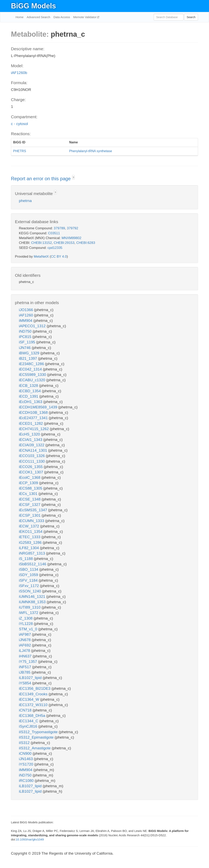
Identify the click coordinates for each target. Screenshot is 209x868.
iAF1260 (26, 315)
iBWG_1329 (30, 353)
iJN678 (25, 640)
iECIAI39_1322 (32, 445)
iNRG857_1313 (32, 553)
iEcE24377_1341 (34, 418)
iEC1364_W (30, 699)
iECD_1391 (29, 396)
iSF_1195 (28, 342)
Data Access (62, 17)
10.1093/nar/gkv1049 (30, 839)
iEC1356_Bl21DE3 (35, 688)
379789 (59, 228)
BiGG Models (33, 6)
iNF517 (26, 667)
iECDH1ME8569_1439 (39, 407)
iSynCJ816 (29, 726)
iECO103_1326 (32, 456)
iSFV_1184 (29, 580)
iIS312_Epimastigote (37, 737)
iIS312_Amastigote (35, 748)
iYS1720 (27, 764)
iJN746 (25, 348)
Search (191, 17)
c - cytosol (20, 124)
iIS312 (25, 743)
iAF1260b (19, 73)
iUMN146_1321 (33, 597)
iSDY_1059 (29, 575)
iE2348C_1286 (32, 364)
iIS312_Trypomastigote (39, 732)
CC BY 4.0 (59, 257)
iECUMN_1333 (32, 521)
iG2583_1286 (31, 542)
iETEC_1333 (30, 537)
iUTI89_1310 (30, 607)
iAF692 (25, 645)
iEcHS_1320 (30, 434)
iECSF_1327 (30, 505)
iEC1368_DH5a (33, 716)
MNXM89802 (71, 238)
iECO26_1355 (31, 467)
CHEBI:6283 (86, 243)
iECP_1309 (29, 483)
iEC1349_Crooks (34, 694)
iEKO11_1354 (31, 532)
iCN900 (26, 753)
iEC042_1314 (31, 369)
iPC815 (26, 337)
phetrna (25, 201)
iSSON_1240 (30, 591)
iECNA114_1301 (34, 450)
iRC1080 (27, 781)
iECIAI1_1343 (31, 440)
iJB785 (25, 672)
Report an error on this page (42, 179)
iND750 (26, 331)
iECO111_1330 (32, 461)
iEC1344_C (29, 721)
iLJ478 (25, 651)
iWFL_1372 (29, 613)
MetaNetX (41, 257)
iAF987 (25, 634)
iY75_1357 (28, 662)
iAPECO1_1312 (33, 326)
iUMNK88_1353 (33, 602)
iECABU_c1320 (33, 380)
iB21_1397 (28, 358)
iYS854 (26, 683)
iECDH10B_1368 (34, 412)
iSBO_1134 (29, 569)
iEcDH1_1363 (31, 402)
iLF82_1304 (29, 548)
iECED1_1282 (31, 423)
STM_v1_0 (29, 629)
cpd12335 (55, 248)
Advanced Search (38, 17)
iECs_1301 (29, 494)
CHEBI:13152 (41, 243)
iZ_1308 (26, 618)
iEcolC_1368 (30, 477)
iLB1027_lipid (31, 678)
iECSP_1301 (30, 515)
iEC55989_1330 (33, 375)
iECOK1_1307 (32, 472)
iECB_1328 (29, 386)
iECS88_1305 (31, 488)
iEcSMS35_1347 (34, 510)
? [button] (73, 178)
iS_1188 (26, 559)
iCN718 (26, 710)
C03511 (54, 233)
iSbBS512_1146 (33, 564)
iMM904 (26, 321)
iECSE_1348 (30, 499)
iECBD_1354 (30, 391)
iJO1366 (26, 310)
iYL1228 (26, 624)
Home (20, 17)
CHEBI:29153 (64, 243)
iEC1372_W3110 (34, 705)
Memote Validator (85, 17)
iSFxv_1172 (29, 586)
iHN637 (26, 656)
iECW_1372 (30, 526)
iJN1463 (26, 759)
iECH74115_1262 (34, 429)
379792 (73, 228)
